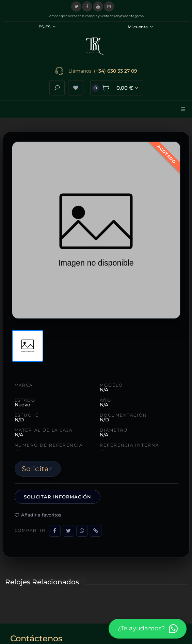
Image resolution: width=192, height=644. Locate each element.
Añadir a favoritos (38, 515)
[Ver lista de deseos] (76, 88)
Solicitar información (58, 497)
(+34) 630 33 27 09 (116, 71)
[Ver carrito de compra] (117, 88)
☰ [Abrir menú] (183, 109)
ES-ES (47, 27)
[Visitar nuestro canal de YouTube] (98, 6)
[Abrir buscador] (57, 88)
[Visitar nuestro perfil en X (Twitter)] (76, 6)
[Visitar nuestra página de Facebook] (87, 6)
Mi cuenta (140, 27)
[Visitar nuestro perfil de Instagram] (109, 6)
